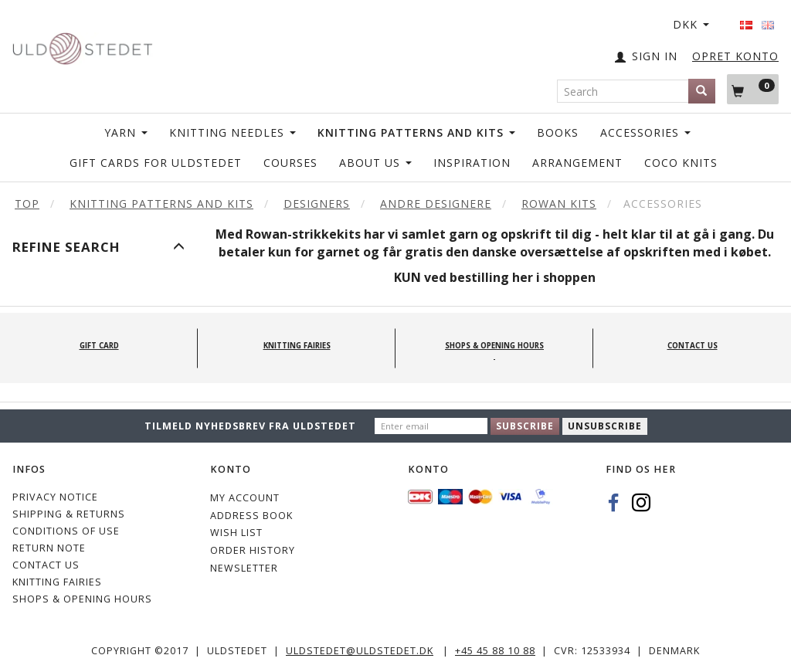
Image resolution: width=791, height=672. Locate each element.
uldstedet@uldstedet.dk (360, 651)
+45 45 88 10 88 (495, 651)
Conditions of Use (66, 531)
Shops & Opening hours (82, 599)
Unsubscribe (605, 426)
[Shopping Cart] (753, 89)
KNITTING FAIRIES (57, 582)
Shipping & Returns (69, 514)
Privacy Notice (55, 497)
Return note (49, 548)
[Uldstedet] (82, 45)
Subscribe (525, 426)
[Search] (702, 91)
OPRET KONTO (735, 56)
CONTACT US (46, 565)
